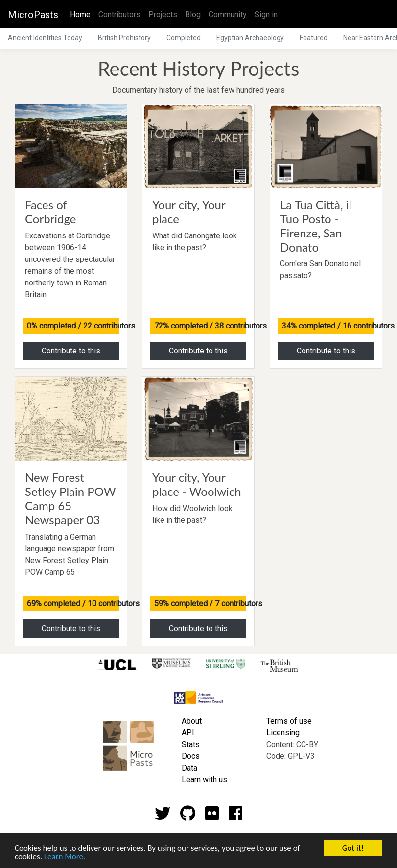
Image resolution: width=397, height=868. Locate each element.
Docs (191, 756)
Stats (191, 744)
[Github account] (188, 816)
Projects (163, 14)
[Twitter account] (163, 816)
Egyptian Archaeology (250, 38)
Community (228, 14)
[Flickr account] (212, 816)
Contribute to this (71, 351)
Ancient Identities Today (45, 38)
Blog (193, 14)
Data (189, 768)
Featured (314, 38)
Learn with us (204, 780)
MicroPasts (33, 15)
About (192, 721)
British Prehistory (124, 38)
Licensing (283, 733)
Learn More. (65, 857)
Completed (184, 38)
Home (82, 14)
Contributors (119, 14)
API (188, 733)
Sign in (266, 14)
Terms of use (289, 721)
